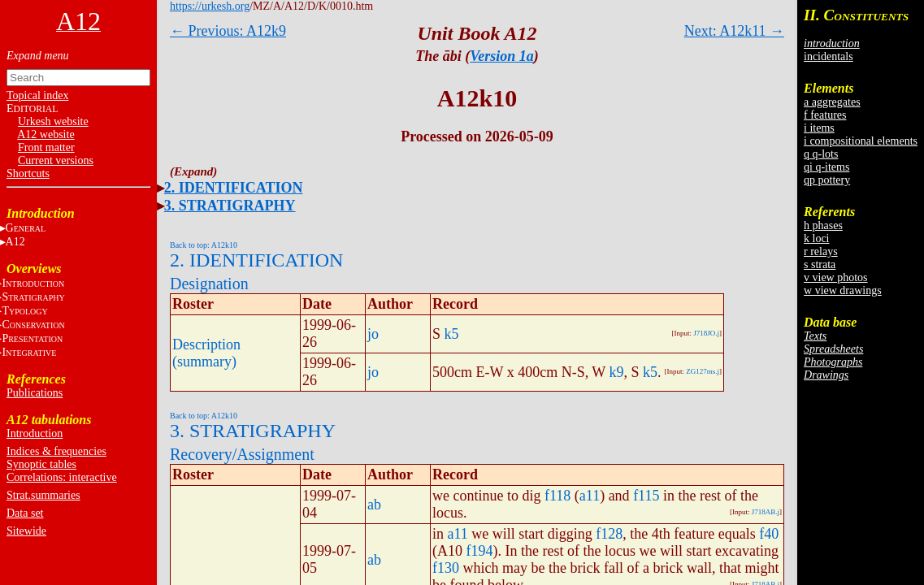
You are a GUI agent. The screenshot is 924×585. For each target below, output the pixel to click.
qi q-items (826, 167)
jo (373, 334)
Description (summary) (206, 353)
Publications (35, 393)
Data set (25, 513)
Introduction (35, 433)
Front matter (46, 147)
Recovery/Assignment (242, 454)
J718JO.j (706, 333)
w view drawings (843, 290)
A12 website (46, 134)
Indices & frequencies (56, 451)
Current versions (56, 160)
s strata (820, 264)
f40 (769, 534)
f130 (446, 568)
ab (374, 505)
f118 (557, 496)
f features (825, 115)
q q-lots (821, 154)
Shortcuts (28, 173)
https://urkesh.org (210, 6)
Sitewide (26, 531)
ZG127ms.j (703, 371)
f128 (609, 534)
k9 (616, 372)
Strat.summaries (43, 495)
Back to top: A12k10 (204, 245)
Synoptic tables (41, 464)
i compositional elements (861, 141)
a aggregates (832, 102)
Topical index (37, 95)
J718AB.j (766, 512)
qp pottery (827, 180)
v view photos (836, 277)
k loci (817, 238)
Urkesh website (53, 121)
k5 (452, 334)
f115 (646, 496)
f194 (480, 551)
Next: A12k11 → (734, 31)
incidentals (829, 56)
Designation (209, 284)
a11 (590, 496)
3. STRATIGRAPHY (230, 206)
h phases (823, 225)
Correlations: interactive (62, 477)
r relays (821, 251)
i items (819, 128)
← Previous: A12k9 (228, 31)
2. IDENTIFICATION (234, 188)
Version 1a (502, 56)
